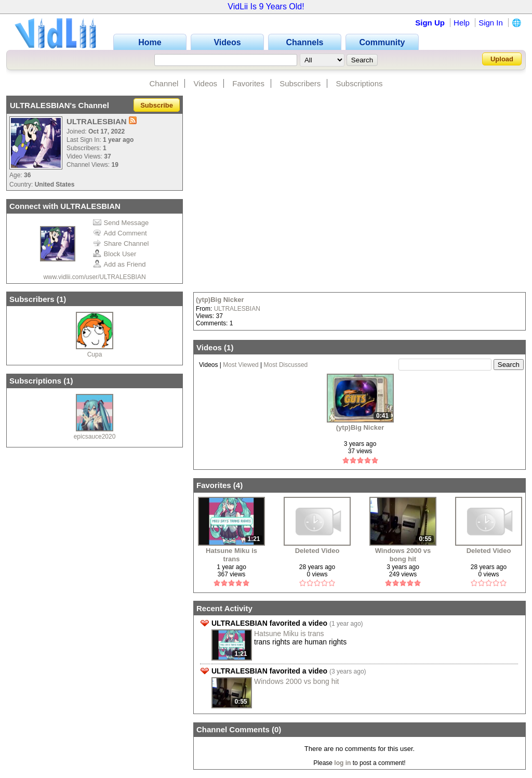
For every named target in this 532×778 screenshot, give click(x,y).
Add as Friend (119, 264)
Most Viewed (241, 365)
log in (342, 763)
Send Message (121, 223)
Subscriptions (360, 83)
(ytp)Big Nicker (220, 300)
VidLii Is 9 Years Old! (266, 6)
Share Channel (121, 243)
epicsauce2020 (95, 437)
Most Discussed (286, 365)
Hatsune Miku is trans (231, 555)
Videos (206, 83)
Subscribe (157, 105)
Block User (115, 254)
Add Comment (120, 233)
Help (462, 23)
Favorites (248, 83)
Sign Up (430, 23)
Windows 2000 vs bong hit (403, 555)
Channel (164, 83)
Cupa (95, 354)
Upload (502, 59)
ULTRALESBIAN (237, 309)
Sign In (491, 23)
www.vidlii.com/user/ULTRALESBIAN (94, 277)
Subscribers (300, 83)
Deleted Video (317, 551)
